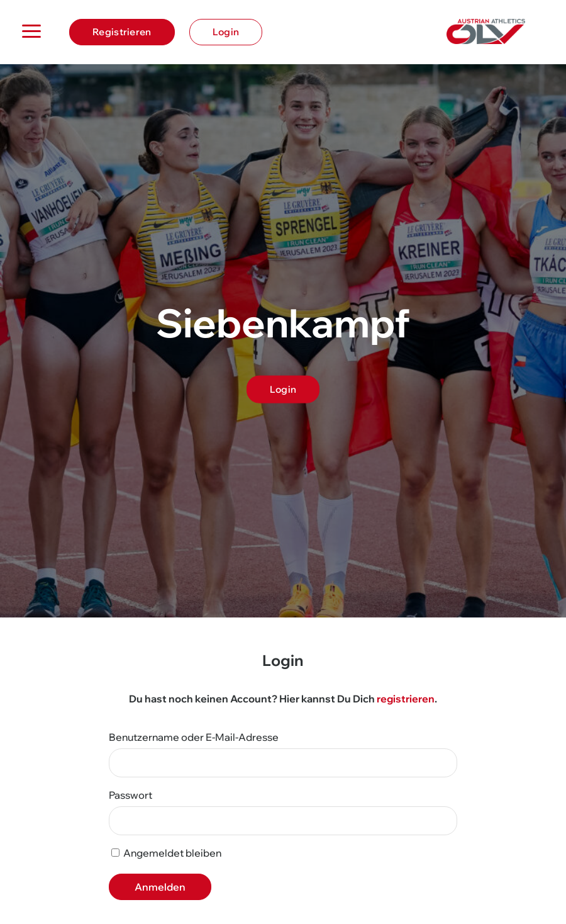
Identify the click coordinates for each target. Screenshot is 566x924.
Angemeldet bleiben (166, 853)
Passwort (130, 795)
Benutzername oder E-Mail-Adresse (194, 737)
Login (226, 32)
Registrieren (122, 32)
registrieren (406, 699)
